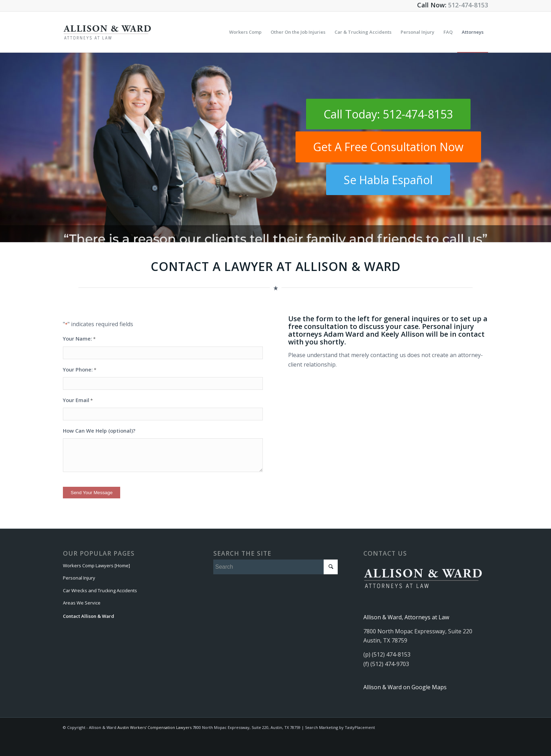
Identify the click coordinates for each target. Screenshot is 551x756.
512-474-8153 (468, 5)
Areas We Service (82, 603)
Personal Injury (79, 578)
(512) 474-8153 (391, 654)
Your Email (78, 400)
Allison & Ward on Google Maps (405, 687)
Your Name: (79, 339)
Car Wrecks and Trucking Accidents (100, 590)
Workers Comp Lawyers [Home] (96, 566)
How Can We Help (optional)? (99, 431)
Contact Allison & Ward (89, 616)
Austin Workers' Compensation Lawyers (154, 727)
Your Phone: (80, 370)
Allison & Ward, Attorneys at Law (406, 617)
